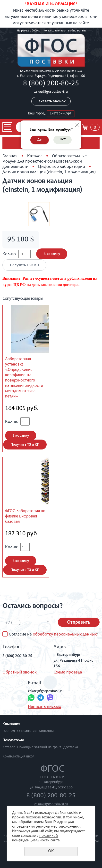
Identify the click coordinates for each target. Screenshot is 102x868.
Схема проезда (68, 673)
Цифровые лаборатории (62, 167)
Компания (11, 724)
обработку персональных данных (65, 635)
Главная (10, 156)
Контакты (46, 731)
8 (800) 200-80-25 (51, 84)
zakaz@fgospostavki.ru (51, 92)
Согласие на (54, 635)
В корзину (52, 254)
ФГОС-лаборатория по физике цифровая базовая (25, 517)
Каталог (35, 156)
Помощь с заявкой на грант (39, 747)
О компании (27, 731)
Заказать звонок (51, 102)
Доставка (71, 747)
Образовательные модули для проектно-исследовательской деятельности (45, 162)
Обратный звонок (20, 673)
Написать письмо (45, 707)
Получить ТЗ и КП (24, 265)
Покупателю (13, 741)
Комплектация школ (18, 757)
